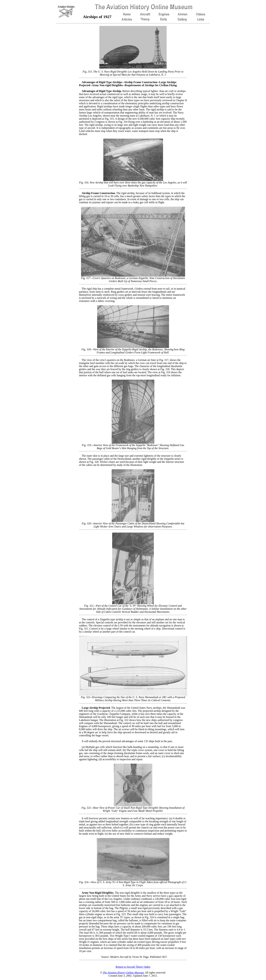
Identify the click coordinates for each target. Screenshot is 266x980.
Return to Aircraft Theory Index (133, 967)
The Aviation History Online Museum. (123, 973)
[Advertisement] (64, 77)
